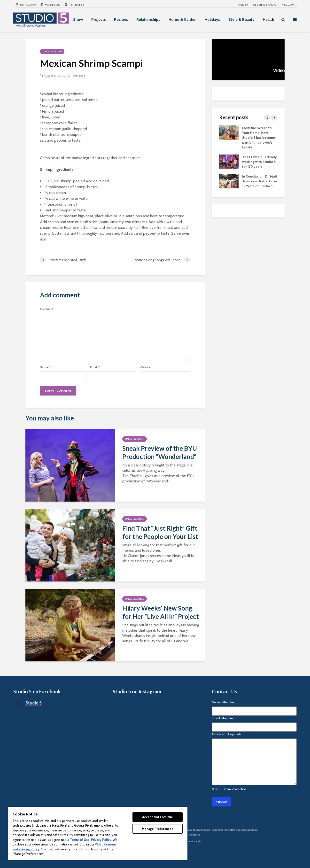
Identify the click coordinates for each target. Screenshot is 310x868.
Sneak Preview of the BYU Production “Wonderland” (160, 452)
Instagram (26, 4)
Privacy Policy (101, 840)
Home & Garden (182, 19)
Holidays (212, 19)
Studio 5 (34, 703)
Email (95, 367)
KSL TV (243, 4)
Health (268, 19)
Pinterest (75, 4)
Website (145, 367)
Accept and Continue (157, 817)
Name (45, 367)
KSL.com (288, 4)
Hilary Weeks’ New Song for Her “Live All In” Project (161, 612)
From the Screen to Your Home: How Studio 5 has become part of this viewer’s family (259, 138)
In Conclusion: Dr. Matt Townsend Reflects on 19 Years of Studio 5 (260, 181)
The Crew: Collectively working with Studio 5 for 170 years (260, 162)
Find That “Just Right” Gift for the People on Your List (160, 532)
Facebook (50, 4)
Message (226, 734)
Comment (47, 309)
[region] (98, 833)
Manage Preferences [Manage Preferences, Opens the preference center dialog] (157, 829)
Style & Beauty (241, 19)
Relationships (148, 19)
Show (78, 19)
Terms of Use (80, 840)
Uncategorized (52, 51)
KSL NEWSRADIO (265, 4)
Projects (99, 19)
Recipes (121, 19)
